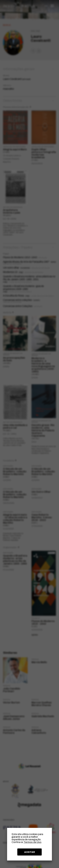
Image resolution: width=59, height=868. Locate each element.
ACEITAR (30, 852)
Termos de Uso (32, 842)
